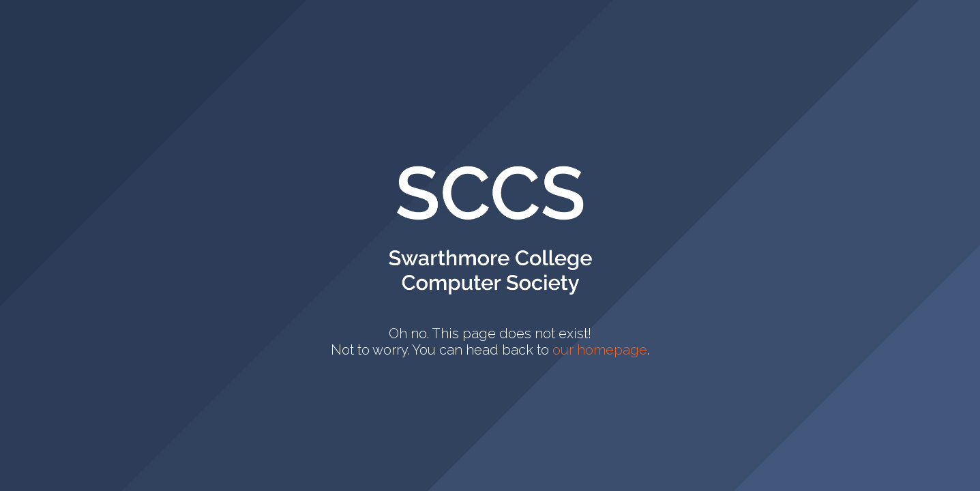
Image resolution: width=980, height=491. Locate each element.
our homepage (600, 350)
